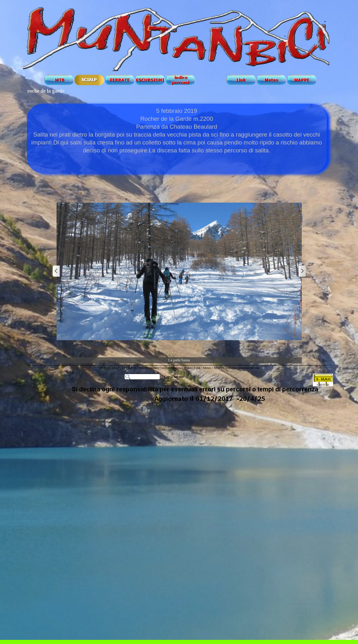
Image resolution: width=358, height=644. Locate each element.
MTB (102, 368)
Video (188, 368)
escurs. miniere (149, 368)
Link (197, 368)
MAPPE (220, 368)
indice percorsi (172, 368)
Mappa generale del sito (244, 368)
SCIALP (114, 368)
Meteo (207, 368)
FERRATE (130, 368)
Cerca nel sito (174, 377)
